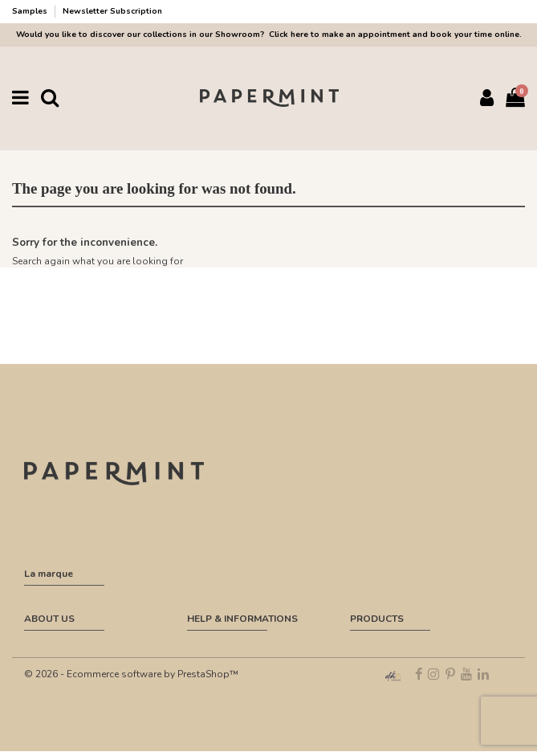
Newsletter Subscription (112, 11)
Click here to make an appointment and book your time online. (394, 35)
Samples (31, 11)
